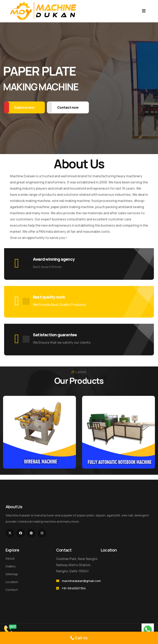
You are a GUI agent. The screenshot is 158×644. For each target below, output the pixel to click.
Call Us (79, 638)
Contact (12, 590)
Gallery (11, 566)
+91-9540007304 (74, 588)
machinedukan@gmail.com (81, 581)
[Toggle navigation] (144, 11)
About (10, 558)
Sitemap (12, 574)
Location (12, 582)
